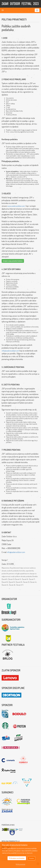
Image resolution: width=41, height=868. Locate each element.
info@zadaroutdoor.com (10, 351)
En (3, 10)
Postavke (31, 858)
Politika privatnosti (20, 864)
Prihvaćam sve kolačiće (17, 858)
